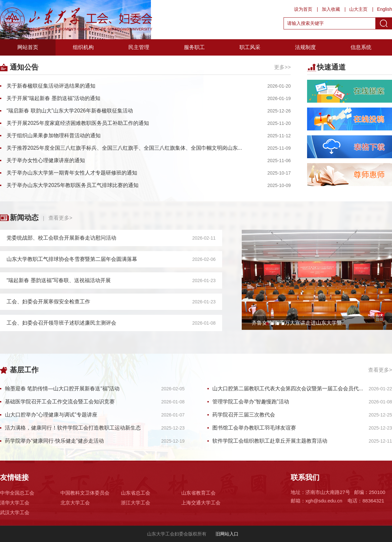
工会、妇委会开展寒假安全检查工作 (48, 302)
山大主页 (358, 9)
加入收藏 (331, 9)
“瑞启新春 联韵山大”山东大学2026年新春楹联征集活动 (70, 111)
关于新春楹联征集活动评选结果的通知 (51, 86)
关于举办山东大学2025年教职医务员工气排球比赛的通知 (73, 185)
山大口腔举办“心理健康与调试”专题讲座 (51, 415)
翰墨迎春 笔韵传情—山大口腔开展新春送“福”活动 (62, 389)
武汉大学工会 (15, 512)
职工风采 (250, 47)
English (384, 9)
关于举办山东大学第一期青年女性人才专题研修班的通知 (72, 173)
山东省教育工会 (198, 493)
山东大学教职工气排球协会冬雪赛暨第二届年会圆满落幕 (72, 259)
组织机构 (83, 47)
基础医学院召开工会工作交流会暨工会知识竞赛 (60, 402)
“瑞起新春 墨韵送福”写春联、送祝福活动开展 (59, 280)
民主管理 (139, 47)
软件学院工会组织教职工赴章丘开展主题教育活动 (270, 441)
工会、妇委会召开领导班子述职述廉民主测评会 (61, 323)
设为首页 (303, 9)
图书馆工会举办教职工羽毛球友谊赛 (254, 428)
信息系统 (361, 47)
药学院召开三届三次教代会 (244, 415)
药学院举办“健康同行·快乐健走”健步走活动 (54, 441)
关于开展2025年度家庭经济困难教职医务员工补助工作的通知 (78, 123)
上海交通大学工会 (201, 503)
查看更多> (60, 218)
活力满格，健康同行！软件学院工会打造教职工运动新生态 (73, 428)
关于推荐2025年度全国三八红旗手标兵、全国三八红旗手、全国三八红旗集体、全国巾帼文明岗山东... (124, 148)
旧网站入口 (226, 534)
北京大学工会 (75, 503)
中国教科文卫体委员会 (85, 493)
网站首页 (28, 47)
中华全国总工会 (17, 493)
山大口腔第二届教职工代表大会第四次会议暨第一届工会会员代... (288, 389)
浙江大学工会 (136, 503)
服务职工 (194, 47)
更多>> (282, 67)
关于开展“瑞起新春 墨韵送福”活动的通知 (53, 98)
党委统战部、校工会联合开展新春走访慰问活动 (61, 238)
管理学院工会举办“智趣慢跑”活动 (251, 402)
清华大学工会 (15, 503)
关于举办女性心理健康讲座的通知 (46, 160)
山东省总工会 (136, 493)
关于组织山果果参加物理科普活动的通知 (54, 135)
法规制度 (305, 47)
